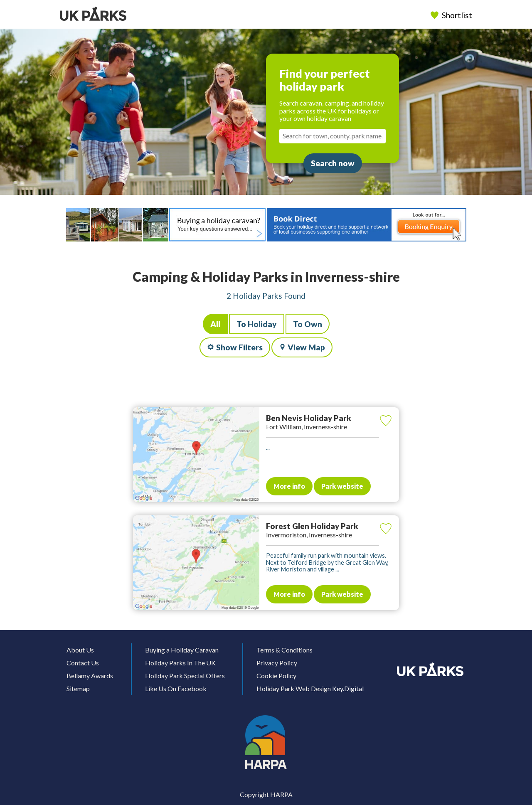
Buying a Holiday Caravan (182, 650)
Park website (342, 486)
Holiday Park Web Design (294, 688)
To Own (308, 324)
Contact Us (83, 663)
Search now (333, 163)
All (215, 324)
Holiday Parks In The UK (180, 663)
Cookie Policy (276, 676)
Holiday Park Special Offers (185, 676)
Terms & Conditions (284, 650)
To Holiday (257, 324)
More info (289, 486)
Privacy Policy (277, 663)
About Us (80, 650)
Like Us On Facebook (176, 688)
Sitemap (78, 688)
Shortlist (452, 15)
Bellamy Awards (90, 676)
